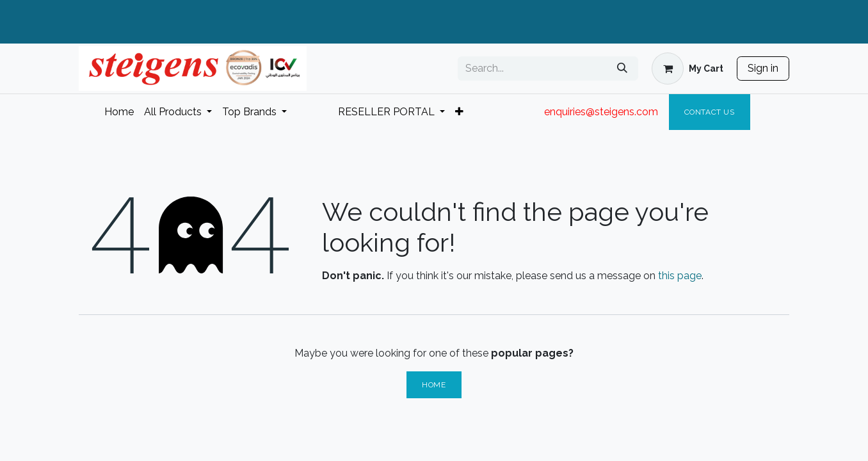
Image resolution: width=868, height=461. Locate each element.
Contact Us (710, 112)
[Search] (622, 69)
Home (434, 385)
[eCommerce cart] (687, 69)
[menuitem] (119, 112)
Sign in (763, 68)
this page (680, 276)
